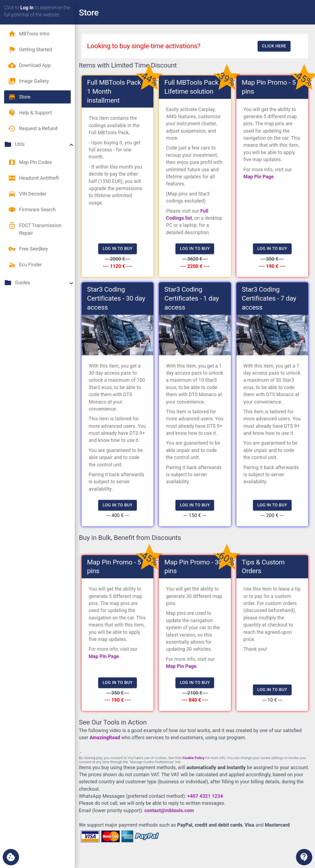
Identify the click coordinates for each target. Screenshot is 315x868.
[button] (37, 34)
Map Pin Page (259, 177)
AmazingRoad (105, 738)
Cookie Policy (193, 758)
